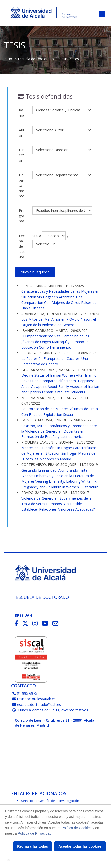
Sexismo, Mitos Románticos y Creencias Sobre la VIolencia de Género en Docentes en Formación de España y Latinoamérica (59, 431)
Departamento (22, 186)
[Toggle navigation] (102, 14)
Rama (22, 113)
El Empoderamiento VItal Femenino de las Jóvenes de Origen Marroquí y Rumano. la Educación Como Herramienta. (55, 342)
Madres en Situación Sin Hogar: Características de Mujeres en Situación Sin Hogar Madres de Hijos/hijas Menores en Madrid (59, 453)
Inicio (8, 59)
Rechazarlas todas (33, 846)
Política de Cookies (77, 828)
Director (21, 155)
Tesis (63, 59)
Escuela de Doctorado (36, 59)
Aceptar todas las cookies (80, 846)
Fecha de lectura (22, 246)
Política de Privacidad (35, 833)
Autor (22, 133)
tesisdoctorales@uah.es (34, 699)
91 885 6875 (25, 693)
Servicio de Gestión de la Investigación (50, 801)
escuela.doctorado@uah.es (37, 704)
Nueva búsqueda (35, 272)
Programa (22, 216)
